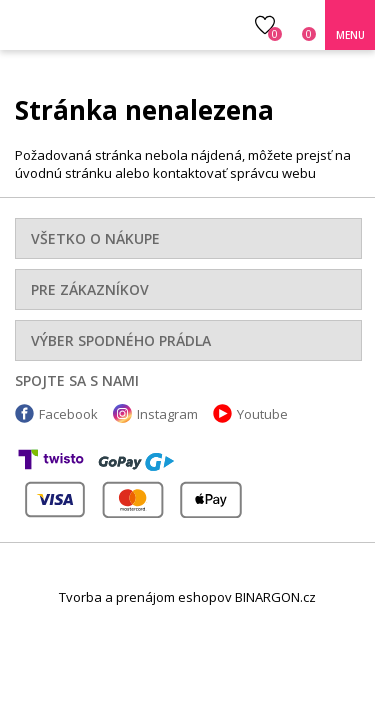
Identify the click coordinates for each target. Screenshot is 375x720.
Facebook (68, 414)
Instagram (167, 414)
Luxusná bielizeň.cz (97, 25)
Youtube (262, 414)
